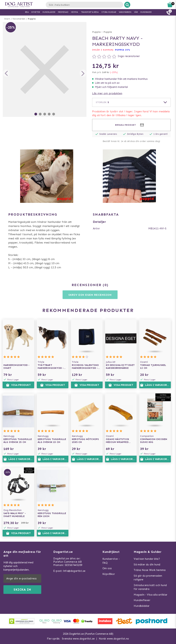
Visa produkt (18, 385)
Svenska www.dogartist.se (78, 639)
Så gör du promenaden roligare (148, 578)
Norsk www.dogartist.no (114, 639)
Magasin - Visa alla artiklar (150, 595)
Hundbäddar (142, 606)
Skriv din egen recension (90, 295)
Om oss (107, 568)
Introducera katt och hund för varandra (150, 587)
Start (7, 19)
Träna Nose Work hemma (150, 570)
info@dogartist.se (74, 571)
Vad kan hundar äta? (147, 559)
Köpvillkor (109, 574)
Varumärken (19, 19)
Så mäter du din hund (147, 565)
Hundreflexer (142, 600)
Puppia (32, 19)
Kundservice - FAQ (111, 561)
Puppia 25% (123, 50)
